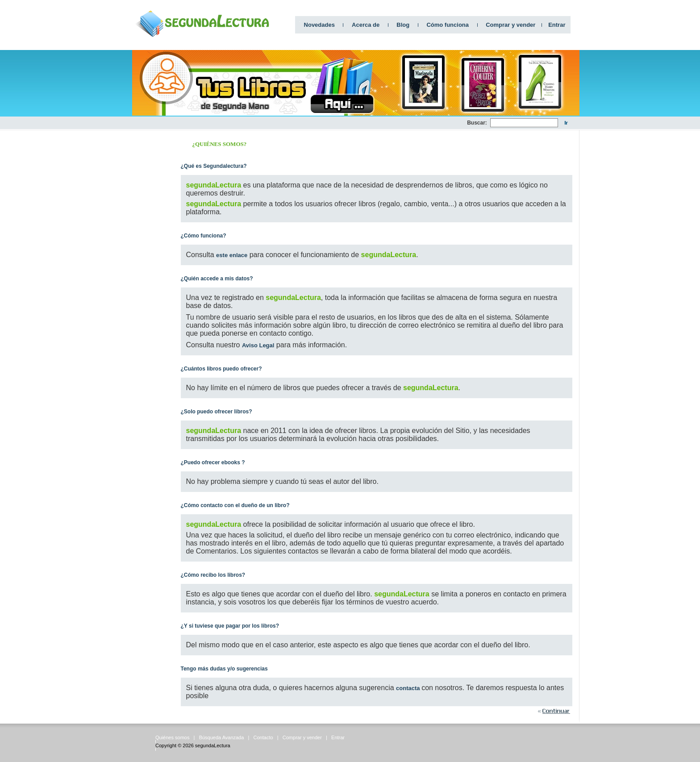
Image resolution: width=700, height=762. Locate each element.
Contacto (263, 737)
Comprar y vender (510, 25)
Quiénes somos (172, 737)
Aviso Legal (258, 345)
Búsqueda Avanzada (222, 737)
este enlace (232, 255)
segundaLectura (213, 745)
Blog (403, 25)
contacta (409, 688)
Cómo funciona (448, 25)
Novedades (319, 25)
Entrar (557, 25)
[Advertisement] (304, 123)
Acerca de (366, 25)
